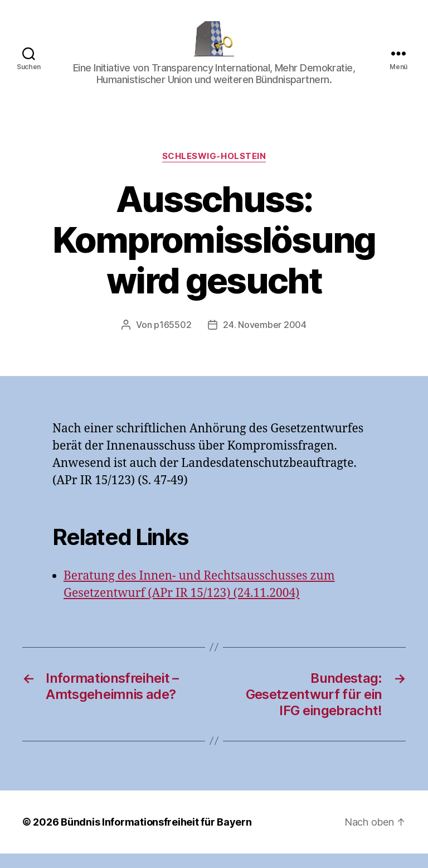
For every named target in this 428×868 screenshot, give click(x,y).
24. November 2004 (264, 339)
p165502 (172, 339)
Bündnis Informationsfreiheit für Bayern (156, 836)
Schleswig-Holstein (214, 171)
